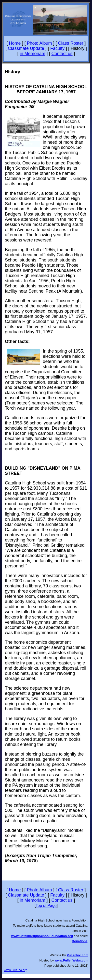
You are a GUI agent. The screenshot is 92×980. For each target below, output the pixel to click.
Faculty (57, 48)
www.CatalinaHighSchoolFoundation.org (42, 936)
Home (15, 43)
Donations (80, 941)
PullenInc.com (78, 955)
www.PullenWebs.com (72, 960)
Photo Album (39, 43)
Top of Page (46, 906)
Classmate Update (26, 48)
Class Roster (71, 43)
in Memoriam (32, 54)
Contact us (62, 54)
